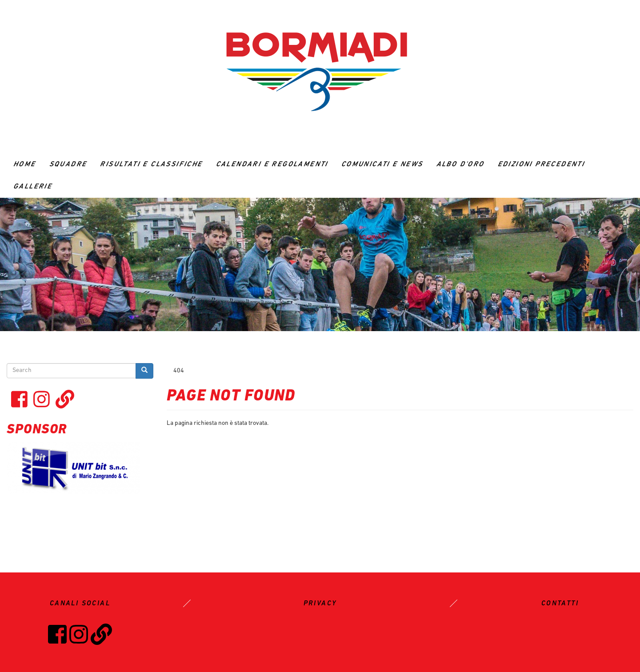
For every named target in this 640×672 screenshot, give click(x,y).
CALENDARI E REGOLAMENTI (272, 164)
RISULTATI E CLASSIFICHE (151, 164)
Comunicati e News (382, 164)
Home (25, 164)
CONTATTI (560, 604)
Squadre (68, 164)
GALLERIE (33, 187)
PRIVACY (320, 604)
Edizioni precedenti (541, 164)
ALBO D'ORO (460, 164)
